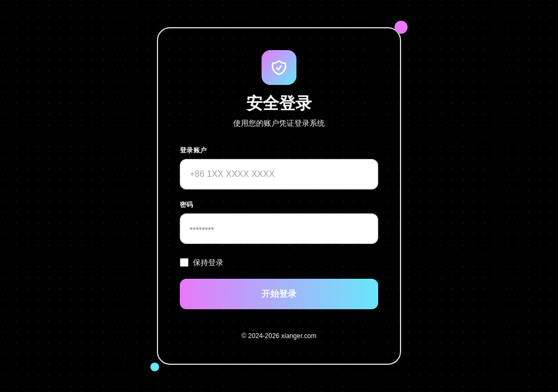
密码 (187, 205)
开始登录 (279, 294)
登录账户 (193, 150)
